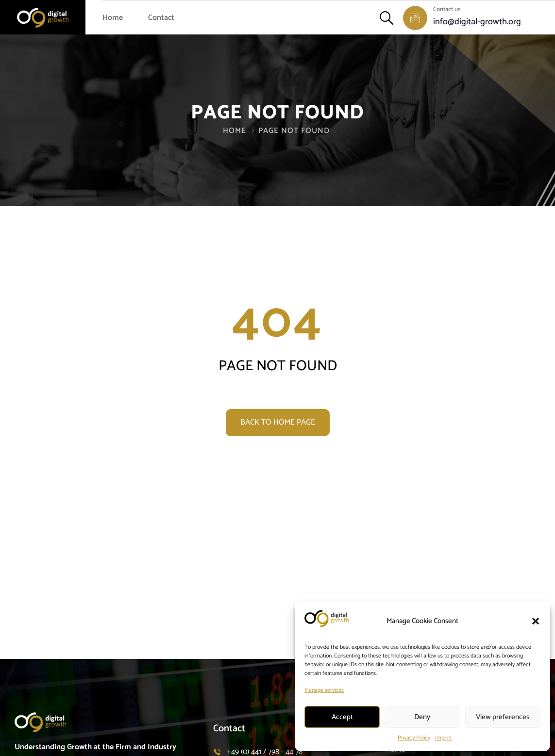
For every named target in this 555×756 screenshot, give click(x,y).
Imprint (444, 738)
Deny (422, 717)
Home (113, 18)
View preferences (503, 717)
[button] (536, 621)
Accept (342, 717)
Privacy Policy (414, 738)
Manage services (324, 690)
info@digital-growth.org (477, 22)
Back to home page (278, 422)
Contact (161, 18)
